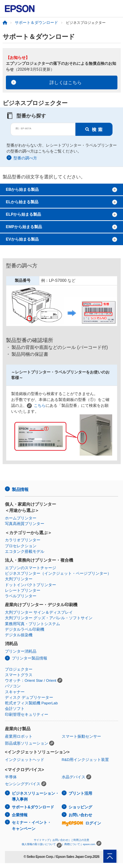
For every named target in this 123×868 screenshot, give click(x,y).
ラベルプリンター (21, 596)
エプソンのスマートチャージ (31, 568)
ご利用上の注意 (80, 840)
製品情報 (20, 489)
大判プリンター (19, 579)
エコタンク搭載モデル (25, 552)
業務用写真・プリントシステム (32, 624)
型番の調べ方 (25, 158)
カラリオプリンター (23, 540)
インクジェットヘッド (25, 760)
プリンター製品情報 (30, 658)
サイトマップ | (42, 840)
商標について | (73, 844)
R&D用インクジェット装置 (85, 760)
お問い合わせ (80, 815)
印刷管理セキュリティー (27, 714)
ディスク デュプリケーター (29, 697)
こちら (40, 406)
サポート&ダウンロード (33, 807)
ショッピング (80, 807)
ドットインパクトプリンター (31, 585)
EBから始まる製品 (22, 190)
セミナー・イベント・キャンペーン (31, 826)
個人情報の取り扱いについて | (42, 844)
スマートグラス (19, 675)
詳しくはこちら (66, 82)
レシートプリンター (23, 590)
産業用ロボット (19, 736)
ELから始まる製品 (22, 202)
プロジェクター (19, 669)
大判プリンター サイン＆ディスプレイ (39, 612)
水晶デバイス (73, 777)
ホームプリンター (21, 518)
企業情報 (20, 815)
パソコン (13, 686)
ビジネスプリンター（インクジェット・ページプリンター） (58, 573)
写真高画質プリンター (25, 524)
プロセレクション (21, 546)
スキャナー (15, 692)
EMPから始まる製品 (24, 227)
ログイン (81, 823)
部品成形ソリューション (27, 743)
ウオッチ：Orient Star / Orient (31, 680)
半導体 (11, 777)
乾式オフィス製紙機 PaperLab (31, 703)
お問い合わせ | (61, 840)
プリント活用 (80, 793)
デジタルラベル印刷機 (25, 629)
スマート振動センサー (81, 736)
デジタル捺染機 (19, 635)
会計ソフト (15, 709)
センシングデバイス (23, 784)
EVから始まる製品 (22, 239)
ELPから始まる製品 (23, 214)
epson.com (89, 844)
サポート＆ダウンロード (36, 23)
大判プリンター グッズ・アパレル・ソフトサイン (49, 618)
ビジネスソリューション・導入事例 (35, 796)
